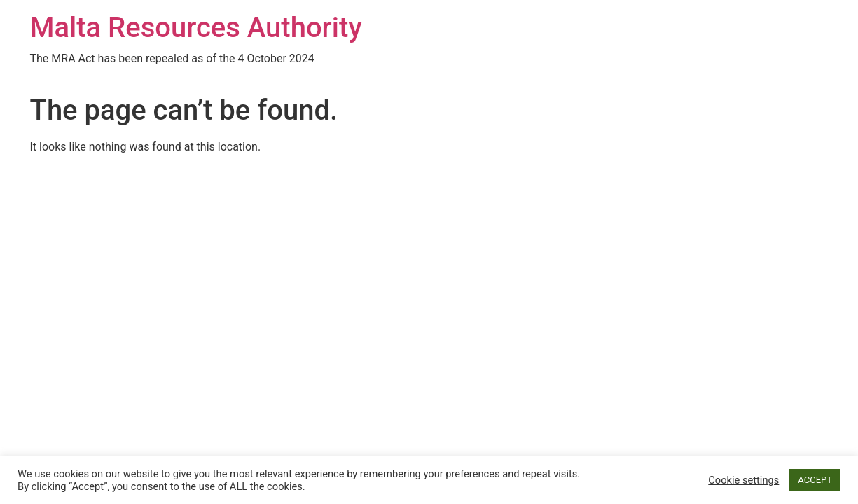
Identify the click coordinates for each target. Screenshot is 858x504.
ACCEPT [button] (815, 480)
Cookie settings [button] (743, 480)
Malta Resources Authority (196, 28)
